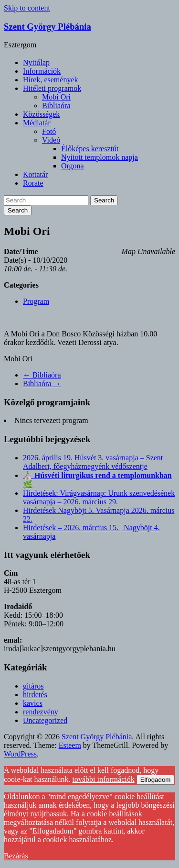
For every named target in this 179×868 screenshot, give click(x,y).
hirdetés (35, 695)
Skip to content (27, 8)
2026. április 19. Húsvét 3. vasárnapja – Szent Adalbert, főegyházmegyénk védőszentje (93, 462)
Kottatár (35, 174)
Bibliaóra (56, 106)
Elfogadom (156, 780)
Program (36, 301)
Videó (51, 140)
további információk (104, 779)
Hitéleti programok (52, 88)
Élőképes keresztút (90, 149)
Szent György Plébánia (47, 27)
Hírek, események (51, 80)
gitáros (33, 686)
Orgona (73, 166)
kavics (33, 703)
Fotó (49, 131)
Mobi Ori (56, 97)
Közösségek (41, 114)
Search (104, 200)
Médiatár (37, 123)
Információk (42, 71)
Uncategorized (45, 720)
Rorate (33, 183)
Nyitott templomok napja (100, 157)
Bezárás (16, 856)
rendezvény (41, 712)
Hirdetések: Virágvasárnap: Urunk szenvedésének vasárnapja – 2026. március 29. (99, 497)
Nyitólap (36, 62)
